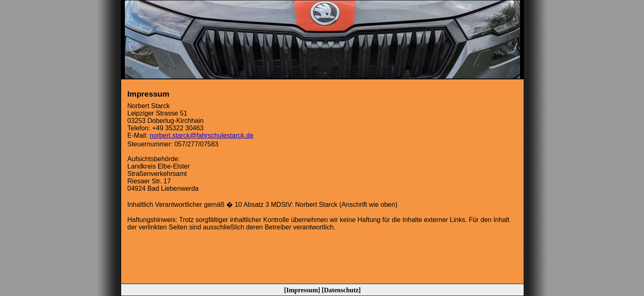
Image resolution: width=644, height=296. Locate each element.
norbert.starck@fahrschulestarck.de (201, 135)
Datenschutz (341, 290)
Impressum (302, 290)
